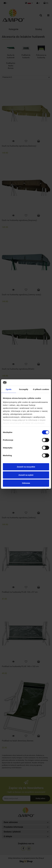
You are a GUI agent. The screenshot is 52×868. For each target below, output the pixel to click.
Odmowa (26, 483)
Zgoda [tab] (8, 389)
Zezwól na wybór (26, 475)
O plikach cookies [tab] (41, 389)
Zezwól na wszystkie (26, 467)
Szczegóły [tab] (24, 389)
